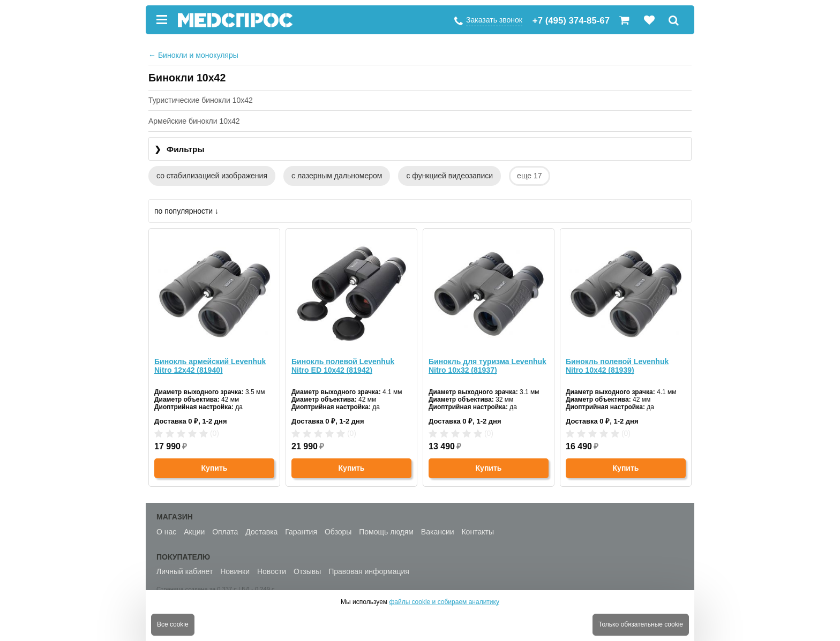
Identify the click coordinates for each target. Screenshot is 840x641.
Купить (215, 468)
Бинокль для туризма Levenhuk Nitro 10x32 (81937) (487, 366)
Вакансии (438, 532)
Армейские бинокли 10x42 (194, 121)
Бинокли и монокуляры (193, 55)
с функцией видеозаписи (449, 176)
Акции (194, 532)
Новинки (235, 571)
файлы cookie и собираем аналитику (444, 602)
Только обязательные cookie (641, 624)
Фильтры (179, 150)
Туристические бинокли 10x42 (201, 100)
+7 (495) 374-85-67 (571, 21)
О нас (166, 532)
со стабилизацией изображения (212, 176)
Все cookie (173, 624)
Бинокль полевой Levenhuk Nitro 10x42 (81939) (617, 366)
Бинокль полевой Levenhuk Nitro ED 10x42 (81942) (343, 366)
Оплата (225, 532)
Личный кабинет (185, 571)
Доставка (261, 532)
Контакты (477, 532)
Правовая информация (369, 571)
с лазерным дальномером (337, 176)
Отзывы (307, 571)
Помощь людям (386, 532)
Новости (272, 571)
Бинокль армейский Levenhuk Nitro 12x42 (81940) (210, 366)
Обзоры (338, 532)
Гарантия (301, 532)
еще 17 (529, 176)
